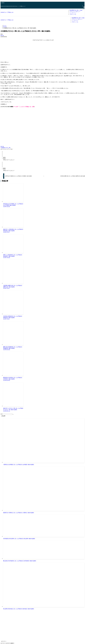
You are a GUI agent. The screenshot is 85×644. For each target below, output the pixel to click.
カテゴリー (3, 643)
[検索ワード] (6, 414)
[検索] (84, 7)
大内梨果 (3, 148)
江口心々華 (8, 148)
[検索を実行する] (13, 414)
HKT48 (2, 35)
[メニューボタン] (83, 9)
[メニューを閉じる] (1, 1)
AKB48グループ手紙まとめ (7, 12)
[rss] (84, 6)
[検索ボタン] (84, 9)
